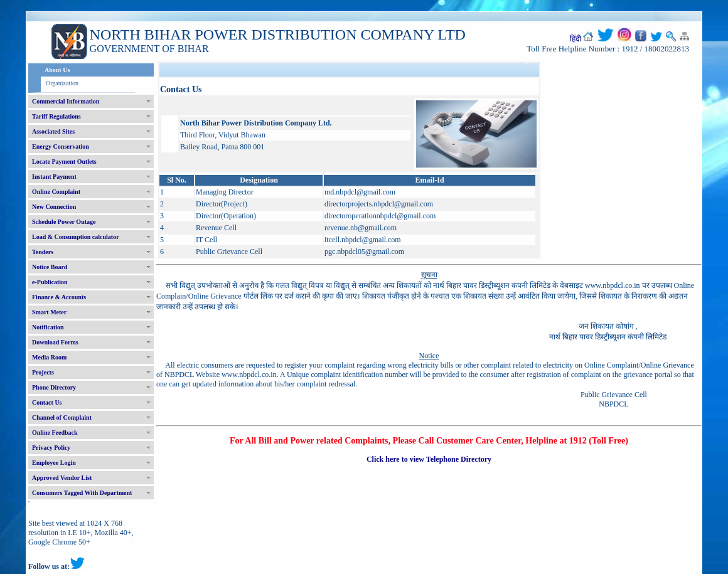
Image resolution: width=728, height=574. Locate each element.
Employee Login (54, 463)
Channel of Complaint (62, 417)
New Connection (54, 207)
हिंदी (575, 39)
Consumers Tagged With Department (82, 493)
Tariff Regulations (56, 116)
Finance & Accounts (59, 297)
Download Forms (55, 342)
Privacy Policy (51, 448)
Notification (48, 327)
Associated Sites (53, 131)
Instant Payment (54, 177)
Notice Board (50, 267)
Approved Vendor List (62, 478)
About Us (57, 70)
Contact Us (47, 402)
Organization (62, 83)
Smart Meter (49, 312)
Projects (43, 372)
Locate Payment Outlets (64, 162)
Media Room (49, 357)
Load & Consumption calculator (76, 237)
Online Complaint (56, 192)
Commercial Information (66, 101)
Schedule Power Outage (64, 222)
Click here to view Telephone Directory (429, 459)
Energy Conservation (61, 146)
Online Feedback (55, 433)
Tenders (43, 252)
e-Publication (50, 282)
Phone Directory (54, 387)
